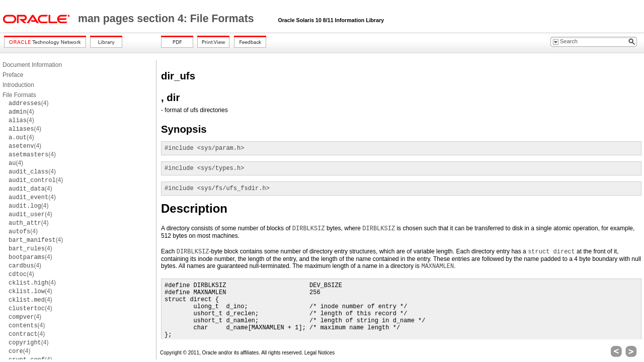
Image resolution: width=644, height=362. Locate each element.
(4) (28, 103)
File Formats (19, 95)
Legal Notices (320, 353)
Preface (13, 75)
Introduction (18, 85)
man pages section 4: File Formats (168, 19)
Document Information (32, 65)
